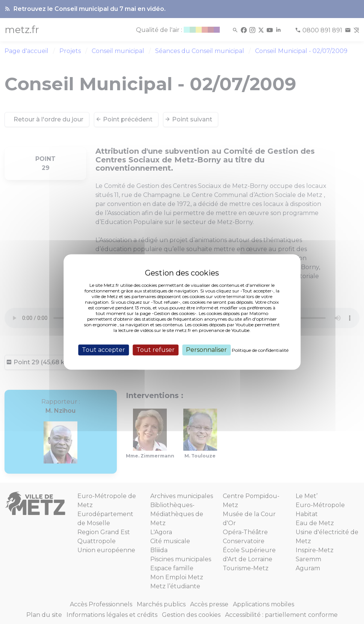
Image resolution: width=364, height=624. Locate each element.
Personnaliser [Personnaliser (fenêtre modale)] (206, 350)
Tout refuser (156, 350)
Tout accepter (103, 350)
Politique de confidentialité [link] (260, 350)
